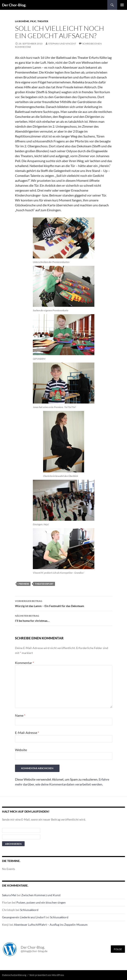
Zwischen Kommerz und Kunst (41, 895)
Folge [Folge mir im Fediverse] (118, 949)
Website (21, 750)
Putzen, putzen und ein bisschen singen (41, 902)
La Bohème (22, 21)
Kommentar (24, 663)
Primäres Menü (122, 5)
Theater (43, 21)
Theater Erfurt (44, 584)
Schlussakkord (29, 910)
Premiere (24, 584)
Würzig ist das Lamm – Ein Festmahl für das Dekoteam (64, 603)
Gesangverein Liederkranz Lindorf (23, 917)
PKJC (33, 21)
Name (20, 715)
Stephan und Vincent (62, 44)
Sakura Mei (9, 895)
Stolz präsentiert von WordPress (47, 975)
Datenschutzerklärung (14, 975)
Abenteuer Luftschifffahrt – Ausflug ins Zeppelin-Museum (51, 925)
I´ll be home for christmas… (64, 618)
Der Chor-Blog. (14, 5)
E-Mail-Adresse (27, 733)
